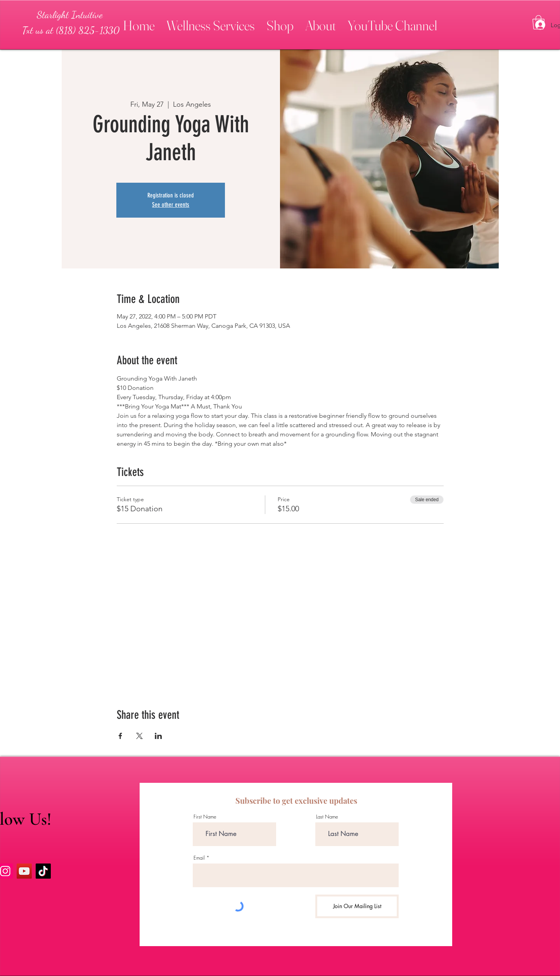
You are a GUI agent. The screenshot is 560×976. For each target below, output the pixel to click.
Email (199, 858)
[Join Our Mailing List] (357, 906)
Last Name (327, 817)
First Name (205, 817)
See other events (171, 205)
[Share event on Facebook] (120, 736)
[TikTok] (43, 871)
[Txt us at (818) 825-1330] (71, 30)
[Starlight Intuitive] (70, 15)
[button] (211, 22)
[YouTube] (24, 871)
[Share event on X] (139, 736)
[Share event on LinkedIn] (158, 736)
